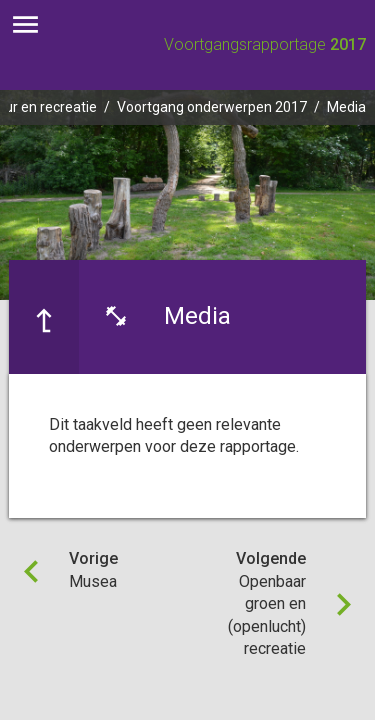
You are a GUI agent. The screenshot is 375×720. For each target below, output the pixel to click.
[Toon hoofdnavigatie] (25, 25)
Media (346, 107)
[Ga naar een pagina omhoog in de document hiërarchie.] (44, 317)
